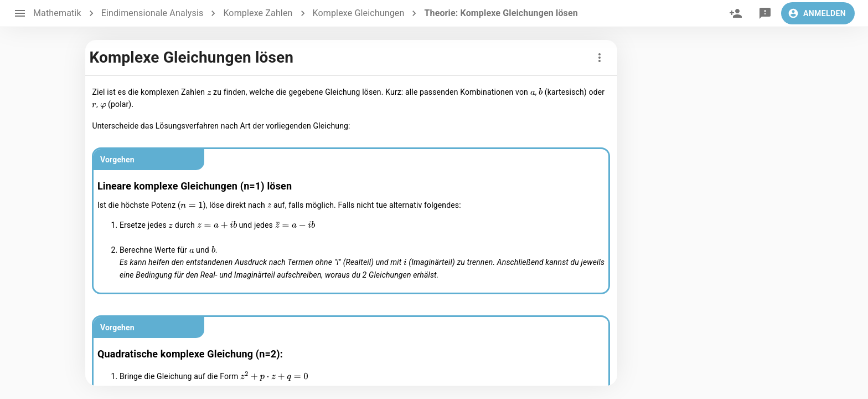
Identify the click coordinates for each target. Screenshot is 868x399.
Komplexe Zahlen (258, 13)
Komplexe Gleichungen (359, 13)
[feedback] (765, 13)
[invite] (736, 13)
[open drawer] (20, 13)
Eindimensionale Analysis (153, 13)
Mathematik (57, 13)
